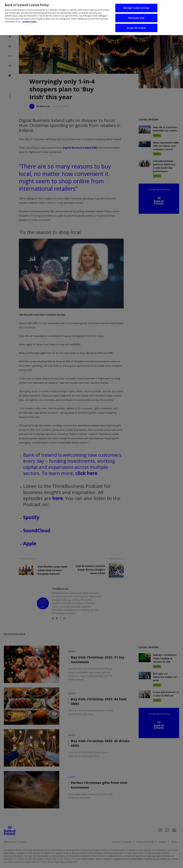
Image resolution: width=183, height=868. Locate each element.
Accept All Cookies (136, 26)
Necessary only (136, 16)
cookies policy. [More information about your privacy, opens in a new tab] (30, 20)
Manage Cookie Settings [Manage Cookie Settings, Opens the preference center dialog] (136, 6)
